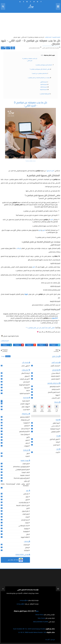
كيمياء (27, 523)
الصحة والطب (5, 341)
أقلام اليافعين (55, 432)
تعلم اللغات (26, 464)
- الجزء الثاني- (30, 61)
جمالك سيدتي (55, 373)
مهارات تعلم (25, 407)
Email (3, 48)
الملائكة (26, 551)
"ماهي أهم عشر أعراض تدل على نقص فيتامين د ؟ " (40, 328)
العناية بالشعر (55, 379)
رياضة (57, 442)
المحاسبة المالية (24, 394)
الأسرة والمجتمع (24, 432)
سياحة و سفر (25, 429)
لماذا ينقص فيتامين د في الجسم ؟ (39, 73)
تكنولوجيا (26, 423)
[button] (15, 560)
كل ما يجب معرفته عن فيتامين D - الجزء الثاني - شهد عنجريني (30, 42)
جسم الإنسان (25, 520)
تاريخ (28, 508)
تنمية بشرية (26, 401)
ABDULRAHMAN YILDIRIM (40, 622)
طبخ (28, 454)
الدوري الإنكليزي (54, 439)
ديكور (27, 443)
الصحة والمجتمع (54, 387)
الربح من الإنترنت (24, 379)
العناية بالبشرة (55, 376)
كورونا (57, 395)
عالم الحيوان (25, 511)
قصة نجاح (26, 382)
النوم (44, 230)
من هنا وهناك (25, 420)
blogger (3, 356)
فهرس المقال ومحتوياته (48, 55)
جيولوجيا (26, 529)
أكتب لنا (47, 639)
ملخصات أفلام (55, 366)
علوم (27, 497)
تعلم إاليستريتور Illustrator (21, 478)
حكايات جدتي (55, 426)
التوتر (40, 230)
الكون (27, 500)
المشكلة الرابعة (43, 90)
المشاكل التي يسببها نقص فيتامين (44, 65)
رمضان (27, 548)
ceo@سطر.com (24, 600)
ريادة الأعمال (25, 373)
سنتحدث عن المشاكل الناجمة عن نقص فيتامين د (39, 78)
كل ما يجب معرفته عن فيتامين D (30, 58)
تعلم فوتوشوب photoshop (21, 467)
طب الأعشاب (55, 398)
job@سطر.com (20, 604)
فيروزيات (26, 446)
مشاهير (27, 426)
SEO (28, 391)
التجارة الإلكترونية (24, 385)
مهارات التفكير (25, 404)
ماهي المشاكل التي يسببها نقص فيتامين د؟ (40, 69)
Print (8, 48)
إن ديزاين (26, 481)
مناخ (28, 535)
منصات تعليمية (25, 476)
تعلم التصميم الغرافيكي (22, 470)
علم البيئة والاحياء (24, 503)
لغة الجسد (26, 410)
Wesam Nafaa (39, 615)
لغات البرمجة (25, 473)
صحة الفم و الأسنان (53, 392)
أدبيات (57, 453)
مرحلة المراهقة (55, 429)
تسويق (27, 376)
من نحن (52, 639)
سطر (37, 611)
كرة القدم (56, 445)
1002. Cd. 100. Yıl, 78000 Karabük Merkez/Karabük (31, 632)
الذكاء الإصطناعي (24, 526)
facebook (8, 356)
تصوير (27, 440)
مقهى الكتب (25, 366)
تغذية (27, 456)
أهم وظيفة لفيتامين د (45, 94)
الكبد (52, 220)
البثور (34, 267)
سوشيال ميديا (25, 435)
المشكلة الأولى (43, 82)
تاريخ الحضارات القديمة (22, 506)
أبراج (28, 438)
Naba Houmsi (41, 618)
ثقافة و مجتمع (25, 417)
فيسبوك (26, 388)
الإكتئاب (19, 248)
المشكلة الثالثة (44, 87)
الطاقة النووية (25, 537)
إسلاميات (26, 545)
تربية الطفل (56, 423)
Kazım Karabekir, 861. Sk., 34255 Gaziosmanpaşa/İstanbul (28, 629)
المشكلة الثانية (44, 84)
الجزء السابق (50, 171)
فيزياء (27, 517)
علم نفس (26, 494)
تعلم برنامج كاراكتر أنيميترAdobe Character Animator (15, 485)
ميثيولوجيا (26, 532)
